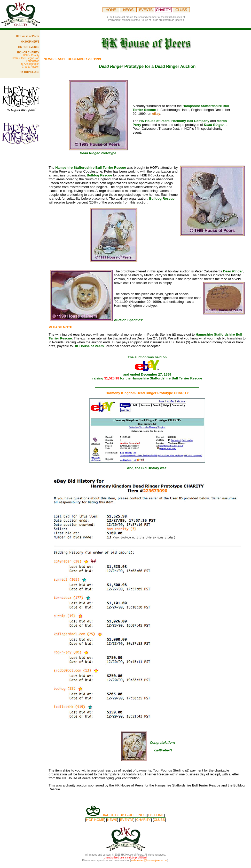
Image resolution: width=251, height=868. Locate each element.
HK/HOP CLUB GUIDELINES (123, 815)
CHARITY (143, 820)
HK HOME (156, 815)
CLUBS (159, 820)
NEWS (112, 820)
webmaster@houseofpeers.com (149, 860)
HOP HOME (95, 820)
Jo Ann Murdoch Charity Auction (30, 65)
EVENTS (127, 820)
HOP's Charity (31, 55)
